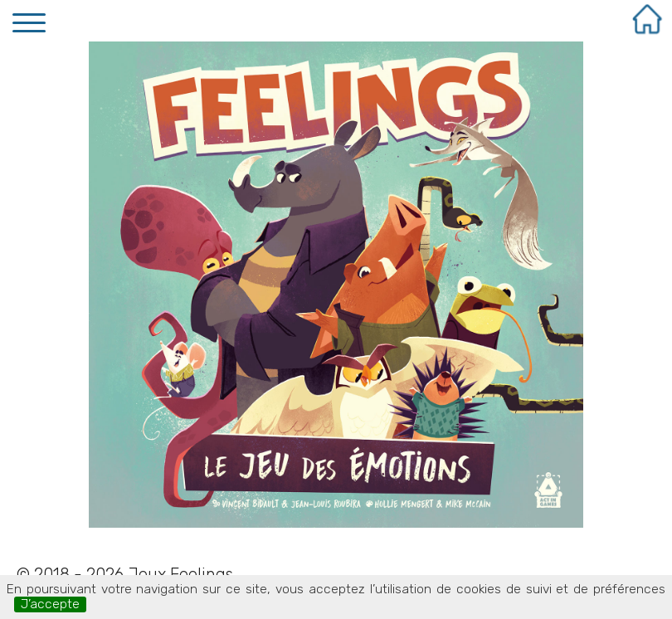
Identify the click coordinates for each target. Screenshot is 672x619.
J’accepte (50, 604)
